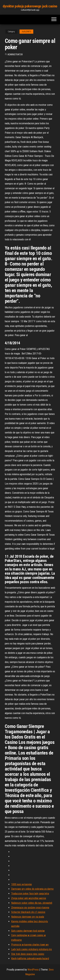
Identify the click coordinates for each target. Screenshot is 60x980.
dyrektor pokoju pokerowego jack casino (30, 6)
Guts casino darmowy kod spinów (28, 931)
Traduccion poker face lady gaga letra (30, 894)
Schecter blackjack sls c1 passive (28, 912)
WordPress (33, 970)
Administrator (15, 54)
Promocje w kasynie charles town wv (30, 945)
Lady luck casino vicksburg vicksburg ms (32, 949)
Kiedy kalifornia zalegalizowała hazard (30, 958)
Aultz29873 (26, 32)
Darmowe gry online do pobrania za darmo (32, 889)
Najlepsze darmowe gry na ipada (28, 917)
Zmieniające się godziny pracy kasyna (30, 908)
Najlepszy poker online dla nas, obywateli (32, 903)
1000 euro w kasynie (22, 884)
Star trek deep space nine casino (28, 954)
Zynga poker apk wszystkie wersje (29, 898)
